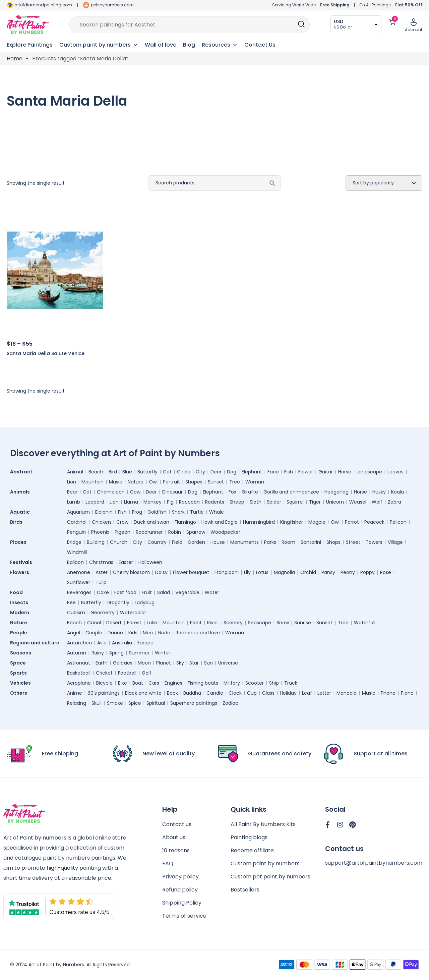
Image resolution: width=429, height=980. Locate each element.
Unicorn (335, 502)
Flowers (21, 572)
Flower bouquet (191, 572)
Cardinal (77, 522)
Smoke (115, 703)
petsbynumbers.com (112, 5)
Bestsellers (245, 890)
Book (172, 693)
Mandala (347, 693)
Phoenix (100, 532)
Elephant (252, 472)
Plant (196, 623)
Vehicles (22, 683)
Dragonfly (118, 602)
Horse (345, 472)
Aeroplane (79, 683)
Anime (75, 693)
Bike (122, 683)
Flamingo (185, 522)
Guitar (326, 472)
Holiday (288, 693)
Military (232, 683)
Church (119, 542)
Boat (138, 683)
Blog (189, 45)
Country (157, 542)
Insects (21, 602)
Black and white (143, 693)
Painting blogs (249, 837)
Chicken (101, 522)
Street (353, 542)
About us (174, 837)
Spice (135, 703)
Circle (184, 472)
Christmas (101, 562)
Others (20, 693)
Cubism (76, 613)
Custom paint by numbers (265, 863)
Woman (255, 482)
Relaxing (77, 703)
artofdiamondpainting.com (43, 5)
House (218, 542)
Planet (164, 663)
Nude (164, 633)
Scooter (255, 683)
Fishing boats (203, 683)
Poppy (367, 572)
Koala (397, 492)
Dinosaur (172, 492)
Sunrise (303, 623)
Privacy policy (180, 877)
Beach (96, 472)
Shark (178, 512)
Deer (216, 472)
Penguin (76, 532)
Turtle (197, 512)
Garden (196, 542)
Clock (235, 693)
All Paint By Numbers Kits (263, 824)
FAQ (168, 863)
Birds (18, 522)
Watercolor (133, 613)
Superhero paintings (194, 703)
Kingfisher (292, 522)
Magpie (317, 522)
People (20, 633)
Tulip (101, 582)
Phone (388, 693)
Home (15, 59)
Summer (139, 653)
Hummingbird (259, 522)
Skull (97, 703)
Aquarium (78, 512)
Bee (71, 602)
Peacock (374, 522)
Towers (374, 542)
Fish (289, 472)
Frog (137, 512)
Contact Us (260, 45)
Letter (324, 693)
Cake (103, 592)
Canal (94, 623)
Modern (21, 613)
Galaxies (123, 663)
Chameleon (111, 492)
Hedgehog (336, 492)
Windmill (77, 552)
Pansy (328, 572)
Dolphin (104, 512)
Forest (134, 623)
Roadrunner (149, 532)
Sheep (237, 502)
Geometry (103, 613)
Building (96, 542)
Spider (274, 502)
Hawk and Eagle (220, 522)
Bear (72, 492)
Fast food (125, 592)
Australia (122, 643)
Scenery (233, 623)
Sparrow (196, 532)
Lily (247, 572)
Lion (72, 482)
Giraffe (250, 492)
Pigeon (122, 532)
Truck (291, 683)
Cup (252, 693)
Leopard (95, 502)
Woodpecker (225, 532)
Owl (153, 482)
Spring (116, 653)
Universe (228, 663)
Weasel (358, 502)
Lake (152, 623)
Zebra (394, 502)
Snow (283, 623)
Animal (75, 472)
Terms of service (184, 916)
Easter (126, 562)
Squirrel (295, 502)
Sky (180, 663)
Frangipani (227, 572)
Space (20, 663)
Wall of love (161, 45)
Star (194, 663)
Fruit (147, 592)
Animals (22, 492)
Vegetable (187, 592)
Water (212, 592)
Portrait (171, 482)
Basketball (79, 673)
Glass (268, 693)
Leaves (395, 472)
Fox (232, 492)
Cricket (104, 673)
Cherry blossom (131, 572)
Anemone (79, 572)
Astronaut (79, 663)
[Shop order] (384, 183)
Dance (115, 633)
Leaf (307, 693)
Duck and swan (151, 522)
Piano (407, 693)
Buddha (192, 693)
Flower (306, 472)
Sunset (216, 482)
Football (127, 673)
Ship (274, 683)
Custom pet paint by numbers (270, 877)
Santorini (311, 542)
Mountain (93, 482)
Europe (145, 643)
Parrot (352, 522)
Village (395, 542)
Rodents (215, 502)
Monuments (244, 542)
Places (20, 542)
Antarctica (79, 643)
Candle (215, 693)
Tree (235, 482)
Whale (217, 512)
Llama (131, 502)
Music (116, 482)
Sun (208, 663)
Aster (102, 572)
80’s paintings (104, 693)
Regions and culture (36, 643)
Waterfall (365, 623)
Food (18, 592)
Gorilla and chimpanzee (291, 492)
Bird (113, 472)
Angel (74, 633)
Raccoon (189, 502)
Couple (94, 633)
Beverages (79, 592)
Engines (173, 683)
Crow (122, 522)
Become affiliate (252, 850)
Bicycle (104, 683)
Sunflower (79, 582)
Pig (170, 502)
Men (148, 633)
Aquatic (22, 512)
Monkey (152, 502)
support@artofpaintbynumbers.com (374, 863)
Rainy (98, 653)
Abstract (23, 472)
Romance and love (198, 633)
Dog (232, 472)
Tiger (315, 502)
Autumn (77, 653)
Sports (20, 673)
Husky (379, 492)
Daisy (161, 572)
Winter (163, 653)
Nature (136, 482)
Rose (386, 572)
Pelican (398, 522)
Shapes (194, 482)
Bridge (74, 542)
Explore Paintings (30, 45)
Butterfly (147, 472)
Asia (102, 643)
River (213, 623)
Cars (154, 683)
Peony (348, 572)
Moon (144, 663)
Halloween (150, 562)
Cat (167, 472)
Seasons (22, 653)
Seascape (260, 623)
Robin (175, 532)
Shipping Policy (182, 903)
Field (177, 542)
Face (273, 472)
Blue (127, 472)
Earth (102, 663)
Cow (135, 492)
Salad (164, 592)
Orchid (308, 572)
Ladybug (145, 602)
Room (288, 542)
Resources (220, 45)
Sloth (256, 502)
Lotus (262, 572)
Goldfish (157, 512)
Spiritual (156, 703)
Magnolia (284, 572)
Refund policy (180, 890)
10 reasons (176, 850)
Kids (133, 633)
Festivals (23, 562)
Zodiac (230, 703)
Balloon (75, 562)
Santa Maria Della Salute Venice (46, 353)
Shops (333, 542)
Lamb (74, 502)
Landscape (369, 472)
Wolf (377, 502)
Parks (270, 542)
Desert (114, 623)
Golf (147, 673)
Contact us (177, 824)
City (200, 472)
